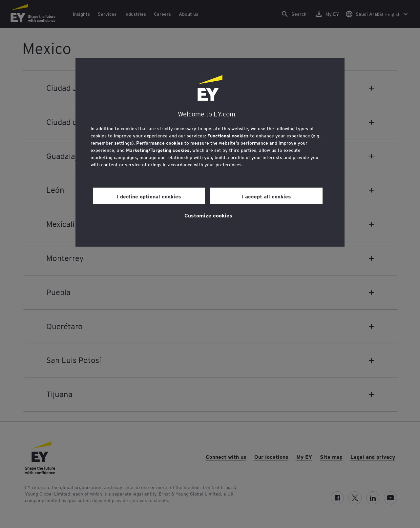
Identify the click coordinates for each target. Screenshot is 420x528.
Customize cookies (208, 215)
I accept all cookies (266, 196)
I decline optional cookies (149, 196)
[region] (210, 152)
